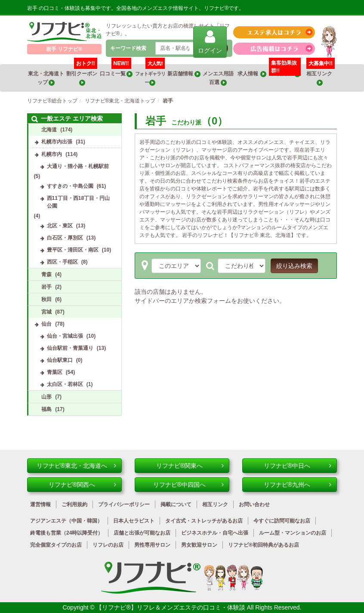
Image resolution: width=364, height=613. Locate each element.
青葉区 (55, 372)
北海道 (49, 130)
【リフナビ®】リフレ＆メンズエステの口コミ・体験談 (171, 607)
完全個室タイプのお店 (56, 545)
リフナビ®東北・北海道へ (76, 466)
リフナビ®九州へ (298, 485)
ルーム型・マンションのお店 (293, 533)
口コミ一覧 (116, 71)
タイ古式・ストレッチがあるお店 (204, 521)
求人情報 (252, 74)
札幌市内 (52, 154)
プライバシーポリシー (124, 504)
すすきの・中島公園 (70, 186)
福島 (46, 409)
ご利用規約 (74, 504)
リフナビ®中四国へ (188, 485)
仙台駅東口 (60, 360)
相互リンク (321, 75)
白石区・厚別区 (65, 238)
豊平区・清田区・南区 (73, 250)
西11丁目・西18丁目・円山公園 (79, 202)
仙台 (46, 324)
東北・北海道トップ (46, 78)
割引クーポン (82, 75)
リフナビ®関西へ (82, 485)
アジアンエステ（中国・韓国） (66, 521)
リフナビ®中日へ (298, 466)
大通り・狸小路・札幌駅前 (78, 166)
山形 (46, 397)
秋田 (46, 299)
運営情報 (40, 504)
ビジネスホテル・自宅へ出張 (215, 533)
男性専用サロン (152, 545)
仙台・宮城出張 (65, 336)
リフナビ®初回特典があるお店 (264, 545)
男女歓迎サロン (199, 545)
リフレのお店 (108, 545)
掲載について (176, 504)
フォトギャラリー (150, 75)
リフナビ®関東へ (190, 466)
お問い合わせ (254, 504)
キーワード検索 (128, 48)
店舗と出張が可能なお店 (142, 533)
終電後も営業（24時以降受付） (66, 533)
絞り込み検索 (294, 266)
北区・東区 (60, 226)
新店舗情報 (184, 74)
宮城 (46, 312)
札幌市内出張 (57, 142)
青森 (46, 274)
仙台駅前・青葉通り (70, 348)
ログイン (210, 42)
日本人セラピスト (134, 521)
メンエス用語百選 (218, 78)
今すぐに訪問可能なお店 (282, 521)
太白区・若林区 (65, 384)
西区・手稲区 (62, 262)
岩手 (46, 287)
